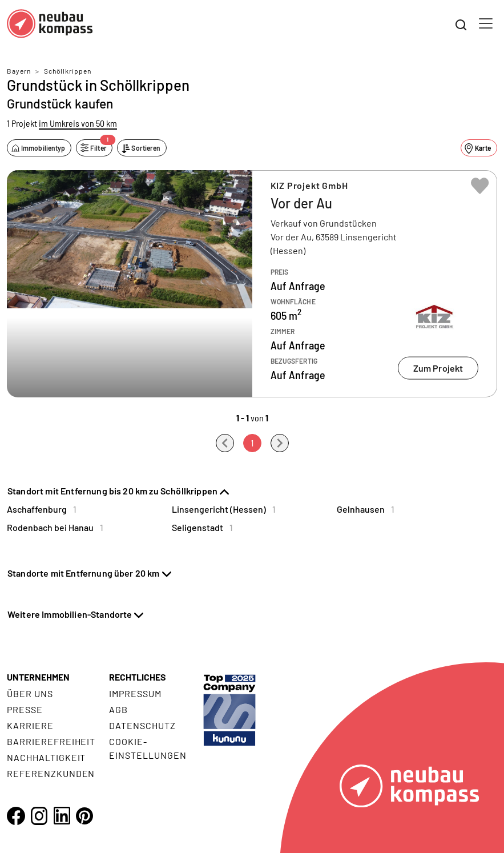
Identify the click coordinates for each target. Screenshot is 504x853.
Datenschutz (142, 725)
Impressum (135, 693)
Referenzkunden (51, 773)
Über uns (30, 693)
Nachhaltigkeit (46, 757)
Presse (25, 709)
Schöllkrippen (68, 71)
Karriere (30, 725)
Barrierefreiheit (51, 741)
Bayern (19, 71)
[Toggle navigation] (486, 23)
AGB (118, 709)
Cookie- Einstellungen (148, 748)
